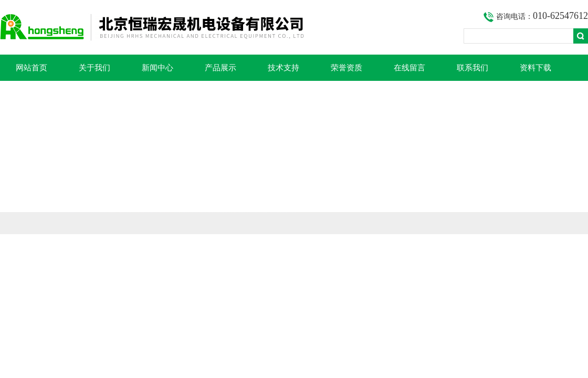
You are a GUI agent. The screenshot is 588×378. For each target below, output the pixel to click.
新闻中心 (157, 68)
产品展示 (220, 68)
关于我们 (94, 68)
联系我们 (472, 68)
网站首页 (31, 68)
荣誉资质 (346, 68)
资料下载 (535, 68)
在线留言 (409, 68)
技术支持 (283, 68)
